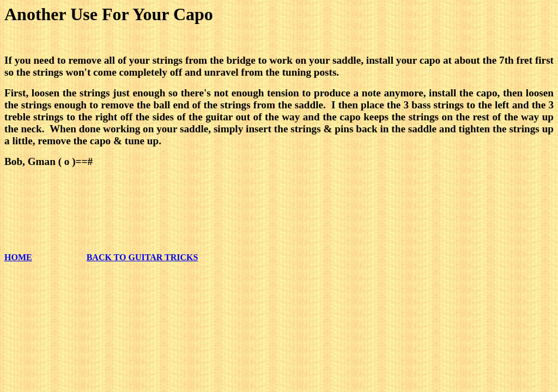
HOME (18, 257)
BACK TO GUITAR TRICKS (142, 257)
